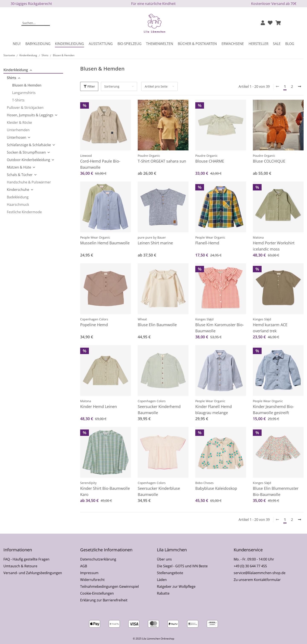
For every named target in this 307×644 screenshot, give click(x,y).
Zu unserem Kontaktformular (257, 580)
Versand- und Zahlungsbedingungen (33, 573)
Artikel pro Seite (156, 86)
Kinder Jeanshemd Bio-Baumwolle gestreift (273, 410)
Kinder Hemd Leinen (98, 406)
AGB (84, 566)
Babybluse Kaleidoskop (216, 488)
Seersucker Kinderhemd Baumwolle (159, 410)
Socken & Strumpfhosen (26, 152)
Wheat (142, 319)
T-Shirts (18, 100)
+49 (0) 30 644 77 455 (250, 566)
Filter (89, 86)
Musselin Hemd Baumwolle (105, 243)
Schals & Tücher (20, 175)
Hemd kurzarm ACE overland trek (270, 328)
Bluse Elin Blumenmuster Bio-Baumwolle (276, 491)
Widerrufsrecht (92, 580)
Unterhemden (18, 130)
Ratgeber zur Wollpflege (176, 586)
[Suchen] (33, 23)
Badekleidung (18, 197)
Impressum (89, 573)
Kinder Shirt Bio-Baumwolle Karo (105, 491)
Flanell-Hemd (207, 243)
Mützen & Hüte (19, 167)
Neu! (17, 44)
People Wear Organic (95, 237)
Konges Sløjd (204, 319)
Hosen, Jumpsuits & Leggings (30, 115)
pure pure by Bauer (152, 237)
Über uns (164, 559)
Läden (162, 580)
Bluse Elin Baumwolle (157, 325)
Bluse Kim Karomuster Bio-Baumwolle (220, 328)
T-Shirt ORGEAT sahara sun (162, 161)
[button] (263, 23)
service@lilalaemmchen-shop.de (260, 573)
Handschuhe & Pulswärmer (29, 182)
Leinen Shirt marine (155, 243)
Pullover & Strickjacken (25, 108)
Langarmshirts (24, 93)
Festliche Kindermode (24, 212)
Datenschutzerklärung (98, 559)
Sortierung (112, 86)
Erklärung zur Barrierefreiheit (104, 600)
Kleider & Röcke (19, 122)
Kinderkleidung (16, 70)
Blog (290, 44)
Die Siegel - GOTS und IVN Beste (182, 566)
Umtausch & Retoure (20, 566)
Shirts (12, 78)
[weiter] (300, 86)
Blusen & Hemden (27, 85)
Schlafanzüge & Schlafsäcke (29, 145)
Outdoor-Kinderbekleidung (28, 160)
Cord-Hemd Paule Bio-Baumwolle (100, 164)
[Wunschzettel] (270, 23)
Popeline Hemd (94, 325)
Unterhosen (17, 137)
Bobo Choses (204, 483)
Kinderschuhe (18, 190)
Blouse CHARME (210, 161)
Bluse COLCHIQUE (269, 161)
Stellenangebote (170, 573)
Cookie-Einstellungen (97, 593)
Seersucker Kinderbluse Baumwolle (159, 491)
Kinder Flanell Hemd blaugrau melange (214, 410)
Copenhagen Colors (94, 319)
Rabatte (163, 593)
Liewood (86, 156)
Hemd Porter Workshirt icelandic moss (274, 246)
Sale (277, 44)
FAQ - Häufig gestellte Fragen (26, 559)
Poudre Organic (149, 156)
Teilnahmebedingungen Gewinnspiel (109, 586)
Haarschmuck (18, 205)
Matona (258, 237)
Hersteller (258, 44)
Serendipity (88, 483)
